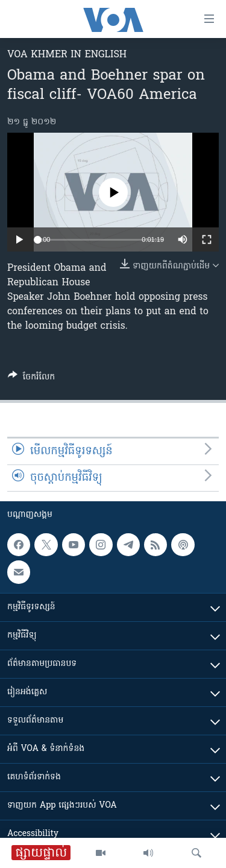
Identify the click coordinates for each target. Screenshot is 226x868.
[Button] (31, 379)
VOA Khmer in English (67, 55)
